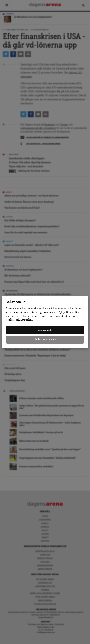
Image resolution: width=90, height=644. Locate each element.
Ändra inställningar (45, 340)
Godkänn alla (45, 330)
